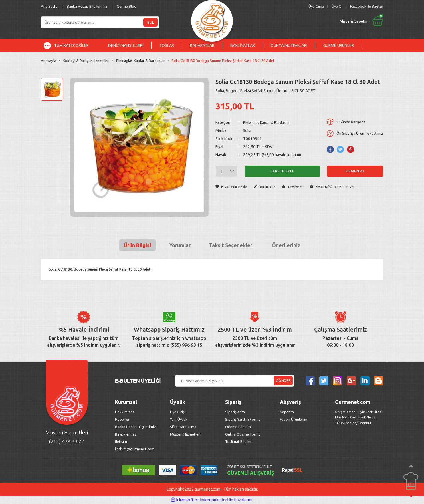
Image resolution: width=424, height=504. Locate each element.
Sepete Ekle (282, 171)
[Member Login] (316, 6)
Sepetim (287, 412)
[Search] (100, 22)
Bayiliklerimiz (126, 434)
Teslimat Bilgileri (239, 441)
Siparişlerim (235, 412)
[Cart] (314, 21)
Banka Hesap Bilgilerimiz (87, 6)
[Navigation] (70, 45)
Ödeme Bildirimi (238, 427)
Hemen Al (355, 171)
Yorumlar (180, 245)
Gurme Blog (127, 6)
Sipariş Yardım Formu (243, 419)
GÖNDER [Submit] (283, 380)
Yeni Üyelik (179, 419)
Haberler (122, 419)
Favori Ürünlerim (294, 419)
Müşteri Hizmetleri (186, 434)
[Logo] (212, 19)
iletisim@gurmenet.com (135, 449)
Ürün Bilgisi (137, 245)
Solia (247, 130)
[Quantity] (227, 171)
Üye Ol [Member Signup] (337, 6)
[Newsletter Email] (235, 381)
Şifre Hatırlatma (183, 427)
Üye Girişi (178, 412)
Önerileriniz (286, 245)
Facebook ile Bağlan (367, 6)
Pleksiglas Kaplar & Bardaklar (269, 122)
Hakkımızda (125, 412)
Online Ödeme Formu (243, 434)
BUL (151, 22)
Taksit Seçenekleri (231, 245)
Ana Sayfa (49, 6)
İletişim (121, 441)
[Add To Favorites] (232, 187)
